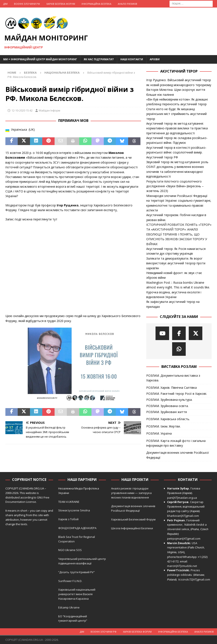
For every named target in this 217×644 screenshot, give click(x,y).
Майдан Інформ (50, 110)
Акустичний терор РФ (162, 157)
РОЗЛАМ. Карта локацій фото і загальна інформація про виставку (176, 443)
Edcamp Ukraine (69, 607)
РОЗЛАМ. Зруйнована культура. (169, 400)
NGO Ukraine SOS (70, 550)
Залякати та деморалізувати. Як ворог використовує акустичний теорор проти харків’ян (176, 263)
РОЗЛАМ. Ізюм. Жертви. (163, 426)
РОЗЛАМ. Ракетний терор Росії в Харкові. (177, 394)
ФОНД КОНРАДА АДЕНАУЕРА (78, 528)
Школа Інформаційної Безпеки (132, 528)
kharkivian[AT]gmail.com (183, 516)
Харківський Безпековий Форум (133, 519)
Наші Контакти (132, 59)
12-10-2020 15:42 (22, 110)
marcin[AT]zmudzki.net (182, 566)
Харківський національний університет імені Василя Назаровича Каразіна (77, 594)
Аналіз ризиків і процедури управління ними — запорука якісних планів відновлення (131, 493)
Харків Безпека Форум (61, 4)
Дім (5, 4)
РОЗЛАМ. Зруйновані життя (167, 412)
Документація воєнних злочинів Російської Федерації (178, 455)
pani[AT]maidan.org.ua (182, 498)
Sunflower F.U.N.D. (70, 581)
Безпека (30, 73)
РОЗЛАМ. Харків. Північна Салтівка (171, 388)
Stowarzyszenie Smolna (74, 510)
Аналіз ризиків (127, 4)
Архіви (155, 59)
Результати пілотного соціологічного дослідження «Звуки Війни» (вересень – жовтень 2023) (175, 186)
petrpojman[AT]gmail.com (184, 539)
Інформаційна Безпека (96, 4)
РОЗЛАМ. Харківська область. (168, 419)
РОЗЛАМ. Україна (159, 433)
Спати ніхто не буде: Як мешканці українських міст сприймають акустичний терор (176, 114)
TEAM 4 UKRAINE (69, 502)
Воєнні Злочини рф (27, 4)
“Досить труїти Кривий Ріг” (76, 572)
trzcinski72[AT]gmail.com (195, 579)
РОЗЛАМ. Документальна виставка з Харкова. (173, 378)
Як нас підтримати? (99, 59)
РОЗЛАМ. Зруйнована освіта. (167, 406)
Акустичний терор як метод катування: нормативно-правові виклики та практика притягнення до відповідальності (177, 128)
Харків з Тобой (68, 519)
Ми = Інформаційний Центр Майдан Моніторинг (40, 59)
